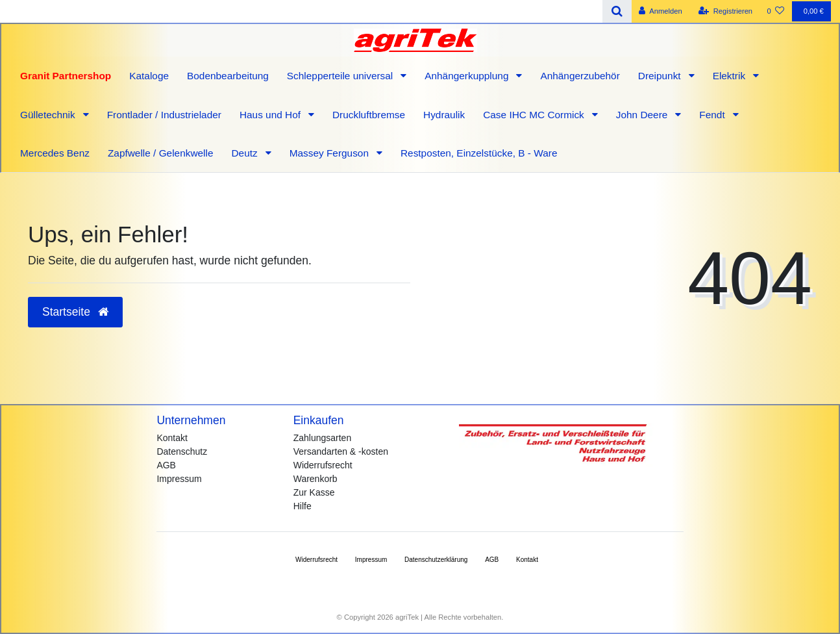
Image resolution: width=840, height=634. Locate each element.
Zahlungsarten (323, 438)
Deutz (245, 153)
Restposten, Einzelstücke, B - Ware (479, 153)
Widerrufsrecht (323, 465)
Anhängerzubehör (580, 76)
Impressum (179, 479)
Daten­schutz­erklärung (436, 560)
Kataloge (149, 76)
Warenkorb (315, 479)
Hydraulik (444, 115)
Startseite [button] (75, 312)
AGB (166, 465)
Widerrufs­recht (316, 560)
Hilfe (303, 506)
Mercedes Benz (55, 153)
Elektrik (731, 76)
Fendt (713, 115)
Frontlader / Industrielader (164, 115)
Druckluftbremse (369, 115)
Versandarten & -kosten (341, 451)
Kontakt (172, 438)
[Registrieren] (725, 11)
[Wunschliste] (775, 11)
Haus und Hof (271, 115)
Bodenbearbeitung (228, 76)
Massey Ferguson (331, 153)
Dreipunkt (661, 76)
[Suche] (617, 11)
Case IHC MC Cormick (535, 115)
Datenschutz (182, 451)
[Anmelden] (661, 11)
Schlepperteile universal (341, 76)
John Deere (643, 115)
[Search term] (301, 11)
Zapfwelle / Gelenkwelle (161, 153)
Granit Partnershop (66, 76)
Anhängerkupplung (468, 76)
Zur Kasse (314, 492)
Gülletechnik (49, 115)
